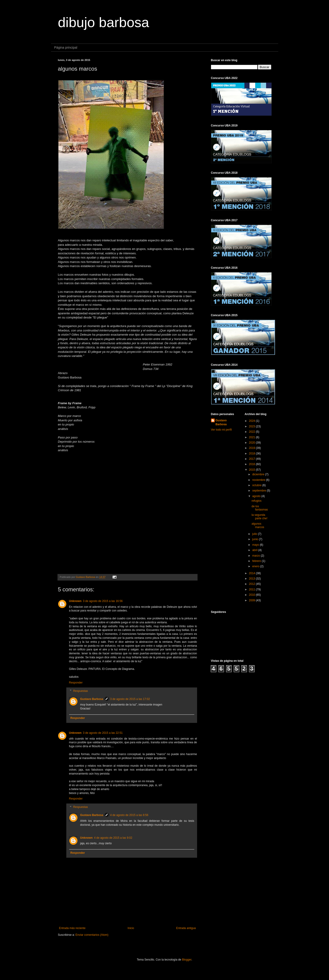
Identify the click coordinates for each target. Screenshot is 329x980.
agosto (257, 496)
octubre (257, 485)
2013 (252, 579)
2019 (252, 448)
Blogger (187, 960)
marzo (257, 556)
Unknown (75, 601)
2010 (252, 595)
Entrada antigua (186, 928)
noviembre (259, 480)
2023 (252, 426)
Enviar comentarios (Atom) (92, 935)
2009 (252, 600)
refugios (257, 501)
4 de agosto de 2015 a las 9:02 (113, 838)
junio (256, 539)
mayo (256, 545)
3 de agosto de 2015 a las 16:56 (103, 601)
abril (255, 550)
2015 (252, 470)
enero (256, 566)
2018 (252, 454)
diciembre (259, 474)
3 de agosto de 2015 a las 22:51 (103, 733)
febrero (257, 561)
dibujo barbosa (104, 22)
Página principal (66, 47)
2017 (252, 459)
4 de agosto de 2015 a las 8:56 (129, 815)
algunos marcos (258, 525)
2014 (252, 573)
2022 (252, 432)
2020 (252, 443)
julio (255, 534)
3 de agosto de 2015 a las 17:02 (130, 699)
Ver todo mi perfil (221, 430)
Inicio (131, 928)
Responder (76, 683)
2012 (252, 584)
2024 (252, 421)
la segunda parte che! (259, 517)
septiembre (260, 491)
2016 (252, 464)
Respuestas (81, 691)
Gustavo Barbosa (92, 699)
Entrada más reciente (72, 928)
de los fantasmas (260, 508)
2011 (252, 589)
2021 (252, 437)
